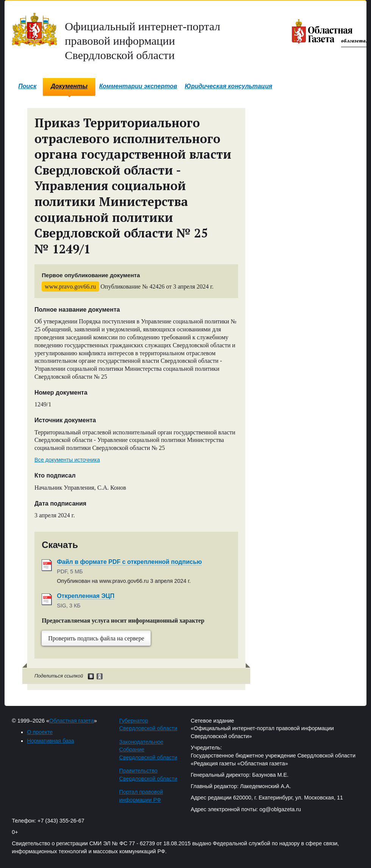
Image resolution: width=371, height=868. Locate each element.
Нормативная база (50, 741)
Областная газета (72, 721)
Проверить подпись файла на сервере (96, 638)
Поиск (27, 86)
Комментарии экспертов (138, 86)
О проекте (40, 732)
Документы (69, 86)
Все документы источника (67, 460)
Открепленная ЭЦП (86, 596)
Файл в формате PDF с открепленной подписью (129, 562)
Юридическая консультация (228, 86)
